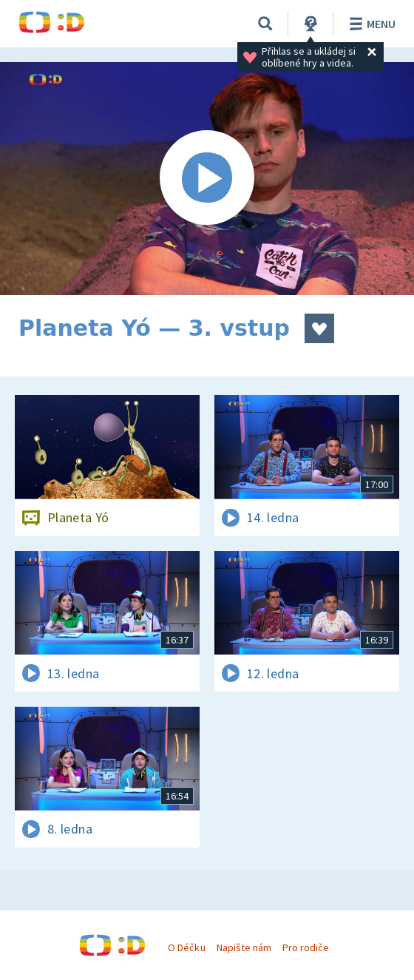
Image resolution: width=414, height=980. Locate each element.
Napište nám (244, 947)
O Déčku (186, 947)
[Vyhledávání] (265, 24)
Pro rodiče (306, 947)
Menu (370, 24)
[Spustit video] (207, 179)
